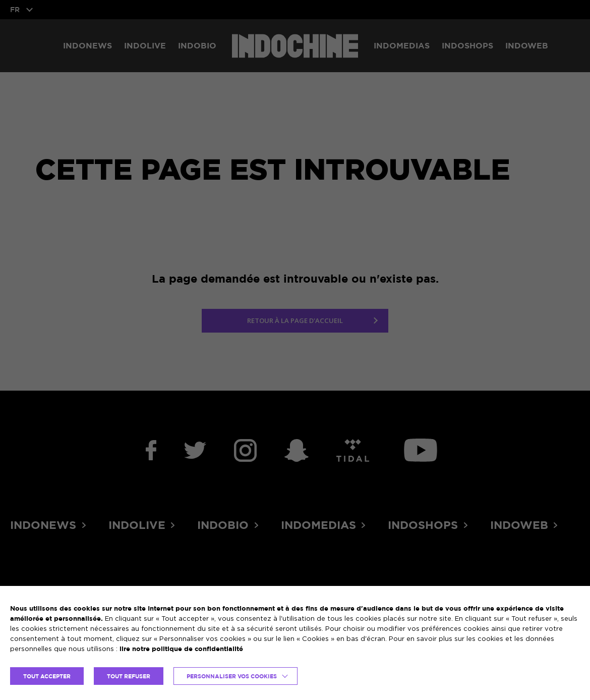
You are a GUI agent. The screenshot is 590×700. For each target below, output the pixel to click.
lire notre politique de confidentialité (181, 649)
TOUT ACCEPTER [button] (47, 676)
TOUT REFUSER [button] (129, 676)
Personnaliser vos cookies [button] (232, 676)
